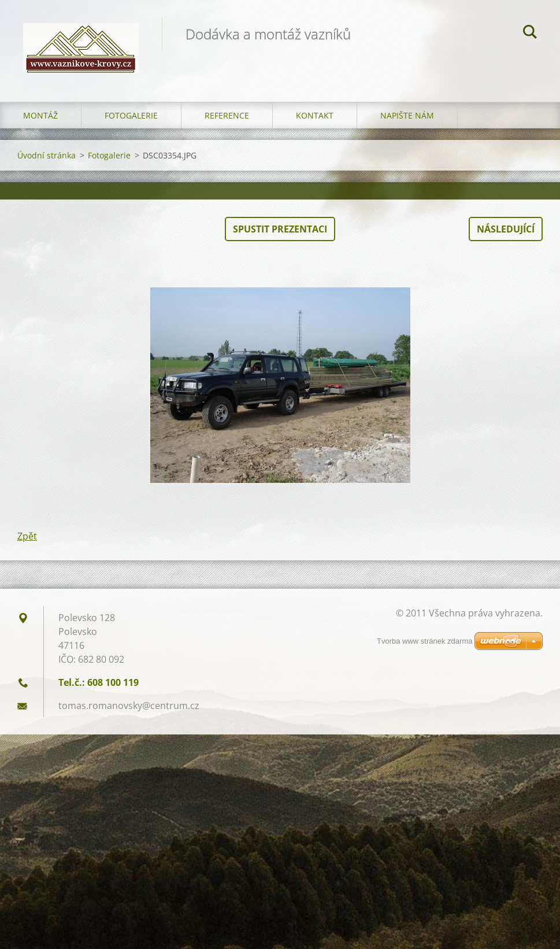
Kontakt (315, 115)
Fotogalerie (131, 115)
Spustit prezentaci (280, 229)
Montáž (40, 115)
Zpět (27, 536)
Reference (227, 115)
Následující (506, 229)
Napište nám (407, 115)
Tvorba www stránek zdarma (424, 641)
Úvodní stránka (47, 155)
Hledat (530, 34)
